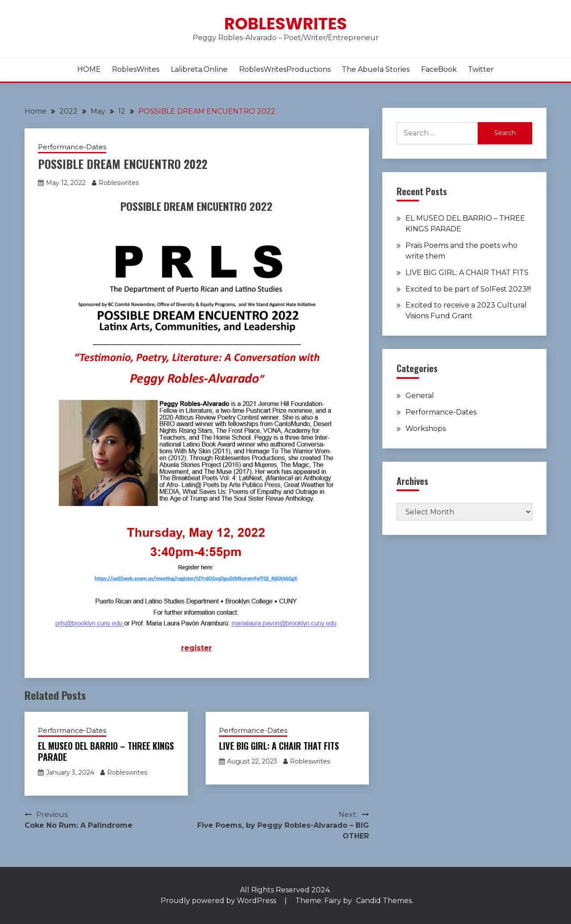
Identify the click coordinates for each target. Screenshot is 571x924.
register (197, 648)
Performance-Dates (72, 147)
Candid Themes (384, 901)
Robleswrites (285, 24)
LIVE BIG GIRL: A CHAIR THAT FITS (279, 746)
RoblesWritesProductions (285, 69)
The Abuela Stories (376, 69)
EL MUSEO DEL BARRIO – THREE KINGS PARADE (106, 751)
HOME (89, 69)
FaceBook (439, 69)
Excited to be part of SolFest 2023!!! (468, 289)
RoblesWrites (136, 69)
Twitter (481, 69)
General (420, 396)
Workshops (426, 429)
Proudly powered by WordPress (219, 901)
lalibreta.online (199, 69)
